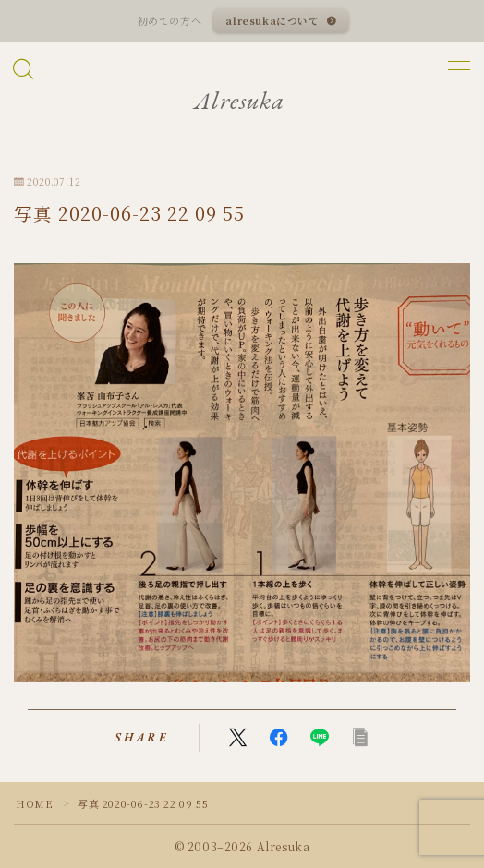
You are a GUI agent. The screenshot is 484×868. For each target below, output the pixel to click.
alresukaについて (273, 21)
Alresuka (239, 101)
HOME (34, 803)
